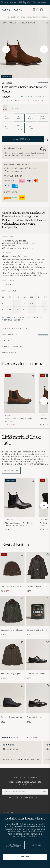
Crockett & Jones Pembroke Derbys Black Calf (37, 717)
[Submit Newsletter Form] (44, 792)
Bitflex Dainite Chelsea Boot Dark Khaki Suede (19, 419)
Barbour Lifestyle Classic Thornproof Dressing (37, 630)
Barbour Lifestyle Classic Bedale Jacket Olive (12, 630)
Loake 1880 (7, 83)
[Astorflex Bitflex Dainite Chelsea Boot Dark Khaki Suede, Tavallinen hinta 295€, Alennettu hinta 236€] (20, 400)
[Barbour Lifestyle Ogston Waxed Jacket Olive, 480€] (12, 659)
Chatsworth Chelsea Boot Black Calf (18, 523)
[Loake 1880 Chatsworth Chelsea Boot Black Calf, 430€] (20, 504)
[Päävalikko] (46, 10)
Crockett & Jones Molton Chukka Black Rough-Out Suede (12, 717)
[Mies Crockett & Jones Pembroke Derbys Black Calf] (38, 698)
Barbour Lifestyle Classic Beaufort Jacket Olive (37, 586)
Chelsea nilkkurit (28, 23)
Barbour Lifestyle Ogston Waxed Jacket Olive (12, 674)
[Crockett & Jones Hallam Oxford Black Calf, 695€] (38, 659)
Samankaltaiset (25, 364)
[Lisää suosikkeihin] (32, 376)
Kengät (5, 23)
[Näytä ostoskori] (41, 10)
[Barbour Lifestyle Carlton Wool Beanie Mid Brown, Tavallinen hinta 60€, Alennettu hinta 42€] (12, 572)
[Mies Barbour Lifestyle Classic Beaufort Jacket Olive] (38, 567)
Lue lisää (32, 836)
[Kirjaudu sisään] (34, 9)
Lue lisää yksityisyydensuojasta (25, 797)
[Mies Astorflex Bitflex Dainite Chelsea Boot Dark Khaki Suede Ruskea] (20, 393)
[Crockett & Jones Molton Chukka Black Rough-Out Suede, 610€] (12, 703)
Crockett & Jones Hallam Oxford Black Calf (37, 674)
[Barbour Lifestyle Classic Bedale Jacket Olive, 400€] (12, 616)
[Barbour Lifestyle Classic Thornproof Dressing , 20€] (38, 616)
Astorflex (9, 415)
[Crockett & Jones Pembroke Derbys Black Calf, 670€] (38, 703)
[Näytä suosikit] (37, 10)
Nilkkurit (14, 23)
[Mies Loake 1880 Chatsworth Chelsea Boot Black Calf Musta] (20, 498)
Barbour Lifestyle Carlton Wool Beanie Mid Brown (12, 586)
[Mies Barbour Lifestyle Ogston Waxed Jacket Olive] (12, 655)
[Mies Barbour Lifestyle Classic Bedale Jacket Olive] (12, 611)
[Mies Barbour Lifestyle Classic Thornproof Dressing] (38, 611)
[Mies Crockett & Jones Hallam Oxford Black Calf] (38, 655)
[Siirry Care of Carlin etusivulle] (12, 10)
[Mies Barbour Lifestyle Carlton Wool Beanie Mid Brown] (12, 567)
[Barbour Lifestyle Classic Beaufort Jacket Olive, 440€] (38, 572)
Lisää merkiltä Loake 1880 (22, 440)
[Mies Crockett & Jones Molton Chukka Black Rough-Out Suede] (12, 698)
